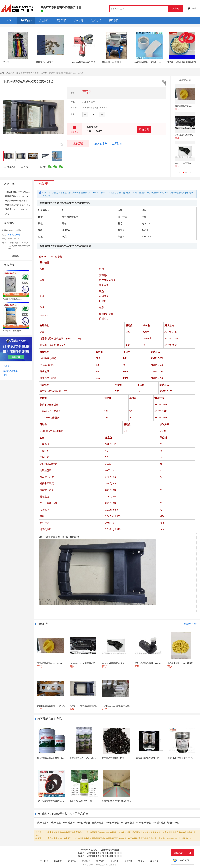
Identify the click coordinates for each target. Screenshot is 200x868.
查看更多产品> (191, 624)
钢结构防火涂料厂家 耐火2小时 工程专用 (88, 758)
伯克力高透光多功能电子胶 (147, 758)
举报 (24, 167)
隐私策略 (100, 861)
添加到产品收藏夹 (11, 371)
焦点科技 (104, 865)
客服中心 (72, 861)
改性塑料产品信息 (89, 850)
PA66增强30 (68, 823)
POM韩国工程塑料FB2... (13, 331)
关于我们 (44, 861)
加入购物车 (101, 144)
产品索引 (7, 366)
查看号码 (144, 129)
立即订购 (117, 144)
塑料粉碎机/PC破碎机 (111, 62)
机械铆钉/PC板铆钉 (45, 62)
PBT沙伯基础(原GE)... (12, 299)
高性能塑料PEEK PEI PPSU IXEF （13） (23, 196)
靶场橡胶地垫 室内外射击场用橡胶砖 (119, 801)
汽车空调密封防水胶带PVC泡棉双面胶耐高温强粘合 (60, 801)
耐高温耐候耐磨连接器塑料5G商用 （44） (24, 201)
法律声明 (128, 861)
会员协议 (114, 861)
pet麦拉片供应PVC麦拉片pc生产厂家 (151, 62)
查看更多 (16, 256)
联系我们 (58, 861)
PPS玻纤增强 (112, 823)
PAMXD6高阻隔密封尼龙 (186, 163)
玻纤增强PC (43, 823)
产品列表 (10, 73)
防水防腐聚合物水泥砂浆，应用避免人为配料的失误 (60, 758)
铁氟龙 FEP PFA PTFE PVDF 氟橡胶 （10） (24, 209)
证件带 (6, 62)
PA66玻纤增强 (143, 823)
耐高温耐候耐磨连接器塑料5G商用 (32, 73)
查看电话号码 (14, 235)
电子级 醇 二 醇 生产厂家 (81, 801)
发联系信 (78, 144)
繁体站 (141, 861)
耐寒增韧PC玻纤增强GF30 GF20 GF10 (104, 853)
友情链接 (154, 861)
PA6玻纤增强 (83, 823)
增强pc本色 (173, 823)
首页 (2, 73)
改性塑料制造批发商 (110, 850)
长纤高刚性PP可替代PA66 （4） (19, 192)
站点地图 (86, 861)
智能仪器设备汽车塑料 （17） (19, 205)
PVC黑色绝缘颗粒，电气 (113, 758)
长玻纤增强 (97, 823)
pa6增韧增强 (159, 823)
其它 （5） (10, 214)
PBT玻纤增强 (127, 823)
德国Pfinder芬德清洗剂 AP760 (181, 758)
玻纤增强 (56, 823)
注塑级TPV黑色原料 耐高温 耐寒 (182, 62)
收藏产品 (10, 167)
